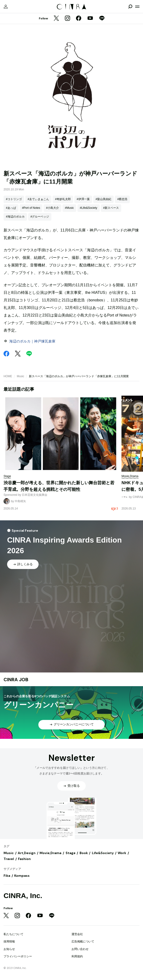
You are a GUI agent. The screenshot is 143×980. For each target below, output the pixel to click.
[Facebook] (79, 19)
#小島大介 (52, 208)
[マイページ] (6, 7)
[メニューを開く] (137, 7)
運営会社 (77, 934)
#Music (69, 208)
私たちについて (13, 934)
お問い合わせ (80, 949)
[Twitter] (56, 19)
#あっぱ (11, 208)
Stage (71, 853)
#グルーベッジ (40, 217)
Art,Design (27, 853)
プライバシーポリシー (18, 956)
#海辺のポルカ (15, 217)
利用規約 (77, 956)
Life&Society (103, 853)
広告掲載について (83, 941)
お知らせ (9, 949)
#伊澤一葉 (83, 199)
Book (84, 853)
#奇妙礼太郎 (63, 199)
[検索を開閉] (130, 7)
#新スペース (111, 208)
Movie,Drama (50, 853)
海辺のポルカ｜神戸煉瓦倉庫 (32, 341)
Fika (7, 876)
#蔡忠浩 (122, 199)
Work (122, 853)
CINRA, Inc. (23, 896)
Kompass (22, 876)
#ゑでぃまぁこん (38, 199)
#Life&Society (88, 208)
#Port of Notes (31, 208)
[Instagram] (67, 19)
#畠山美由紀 (104, 199)
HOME (8, 376)
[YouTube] (90, 19)
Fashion (24, 859)
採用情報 (9, 941)
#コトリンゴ (14, 199)
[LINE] (102, 19)
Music (20, 376)
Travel (9, 859)
